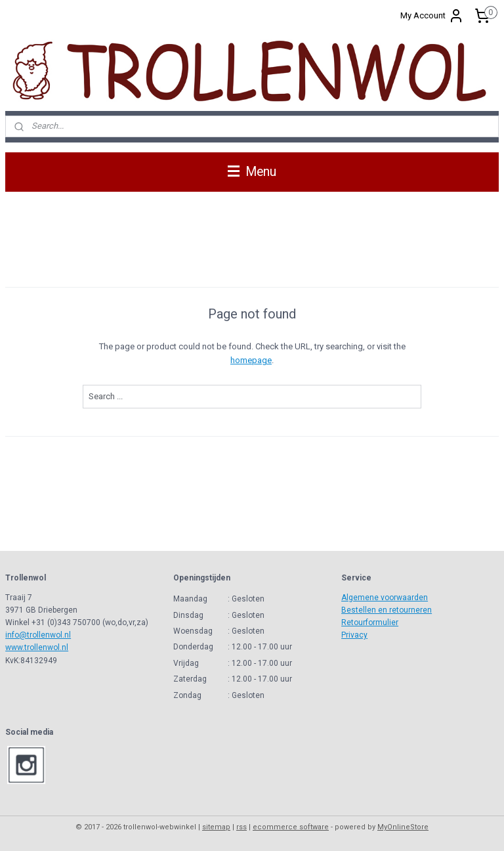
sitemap (216, 827)
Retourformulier (370, 622)
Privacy (354, 635)
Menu (252, 172)
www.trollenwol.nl (37, 647)
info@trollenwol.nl (38, 635)
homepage (251, 360)
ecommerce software (291, 827)
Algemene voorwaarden (385, 598)
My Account (432, 16)
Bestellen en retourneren (387, 610)
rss (241, 827)
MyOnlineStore (403, 827)
